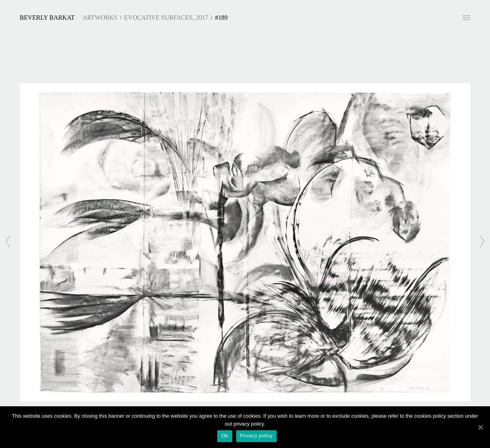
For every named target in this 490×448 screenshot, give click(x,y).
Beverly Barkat (47, 18)
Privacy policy (256, 436)
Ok (225, 436)
